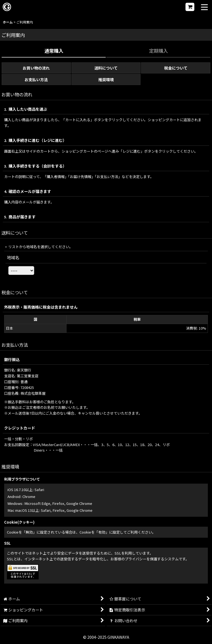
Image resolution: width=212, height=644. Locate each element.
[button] (204, 8)
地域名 (13, 257)
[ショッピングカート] (190, 7)
